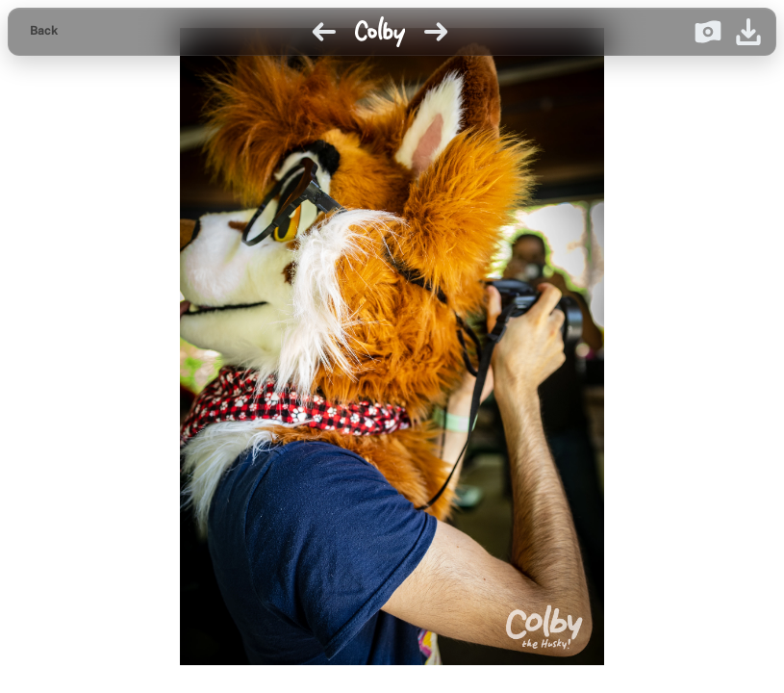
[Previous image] (324, 32)
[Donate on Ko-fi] (708, 32)
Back (44, 31)
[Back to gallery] (44, 32)
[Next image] (436, 32)
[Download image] (748, 32)
